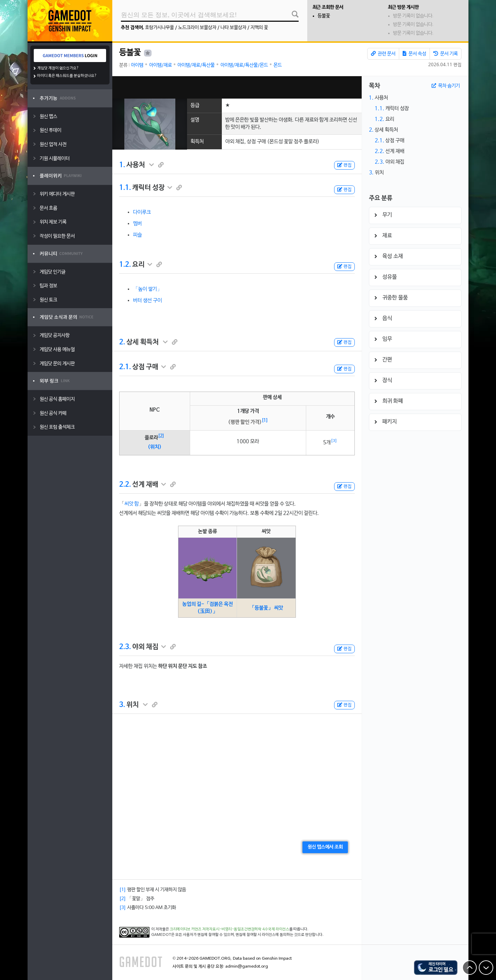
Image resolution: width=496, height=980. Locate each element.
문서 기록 (446, 54)
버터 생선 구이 (147, 301)
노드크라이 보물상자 (197, 28)
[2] (161, 436)
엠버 (137, 224)
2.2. (125, 485)
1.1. (125, 188)
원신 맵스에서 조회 (325, 847)
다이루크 (142, 212)
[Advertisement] (237, 87)
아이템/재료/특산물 (196, 65)
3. (122, 705)
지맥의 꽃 (259, 28)
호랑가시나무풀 (159, 28)
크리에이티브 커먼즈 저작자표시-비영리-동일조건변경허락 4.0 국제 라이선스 (230, 929)
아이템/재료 (161, 65)
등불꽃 (324, 16)
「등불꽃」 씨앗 (266, 608)
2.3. (125, 647)
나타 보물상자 (233, 28)
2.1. (125, 367)
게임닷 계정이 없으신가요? (58, 68)
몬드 (278, 65)
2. (122, 342)
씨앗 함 (132, 504)
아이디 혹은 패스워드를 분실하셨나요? (67, 76)
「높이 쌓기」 (148, 289)
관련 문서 (383, 54)
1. (122, 165)
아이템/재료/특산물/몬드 (244, 65)
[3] (334, 441)
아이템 (137, 65)
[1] (265, 421)
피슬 (137, 235)
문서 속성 (414, 54)
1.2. (125, 265)
